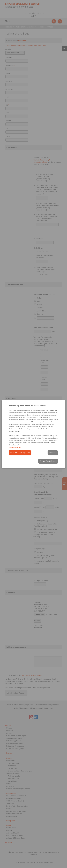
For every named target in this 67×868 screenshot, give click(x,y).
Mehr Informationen (15, 447)
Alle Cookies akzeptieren (20, 453)
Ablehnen (53, 453)
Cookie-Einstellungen (48, 461)
